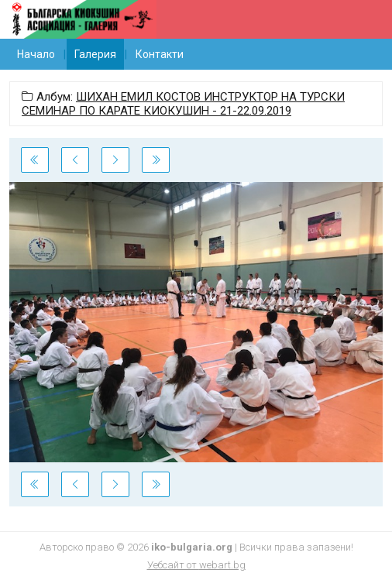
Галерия (95, 54)
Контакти (160, 54)
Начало (36, 54)
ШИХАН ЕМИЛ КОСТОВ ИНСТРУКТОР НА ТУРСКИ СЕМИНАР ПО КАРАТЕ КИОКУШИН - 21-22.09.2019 (183, 104)
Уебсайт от (196, 565)
